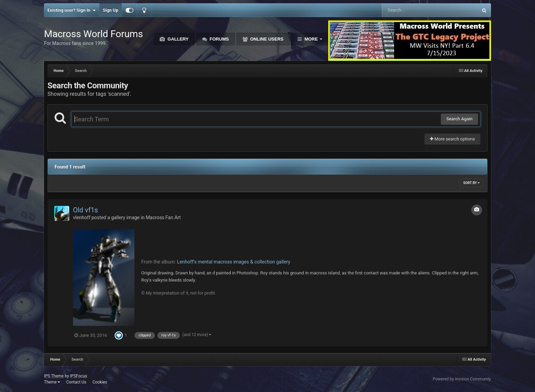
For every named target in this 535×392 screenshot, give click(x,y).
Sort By (472, 183)
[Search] (413, 10)
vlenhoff (82, 217)
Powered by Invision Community (462, 379)
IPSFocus (78, 376)
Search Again (459, 119)
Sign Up (110, 10)
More (311, 39)
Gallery (177, 39)
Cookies (100, 382)
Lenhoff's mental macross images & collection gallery (234, 262)
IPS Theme (54, 376)
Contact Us (76, 382)
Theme (52, 382)
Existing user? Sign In (71, 10)
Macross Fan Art (163, 217)
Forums (219, 39)
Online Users (266, 39)
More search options (452, 139)
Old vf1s (85, 210)
